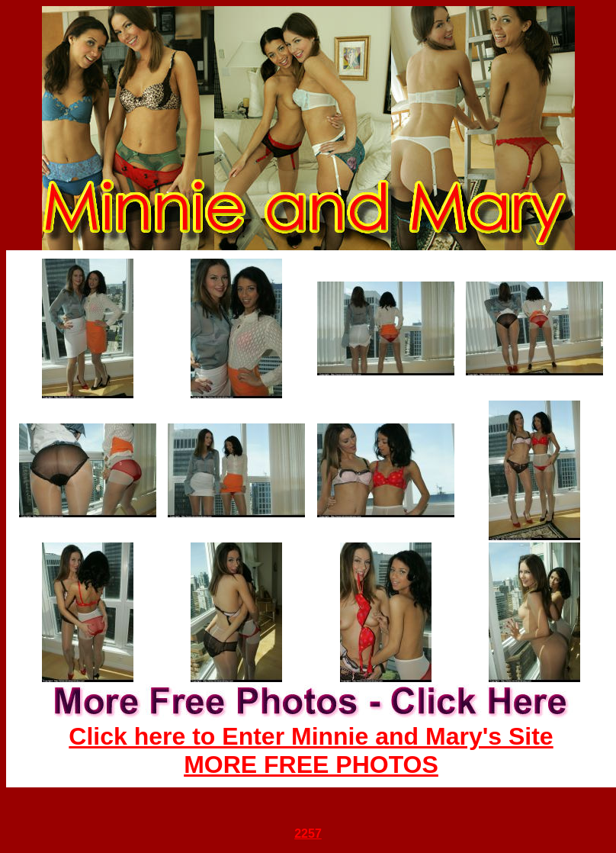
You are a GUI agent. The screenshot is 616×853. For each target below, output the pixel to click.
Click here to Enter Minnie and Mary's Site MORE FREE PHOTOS (311, 750)
